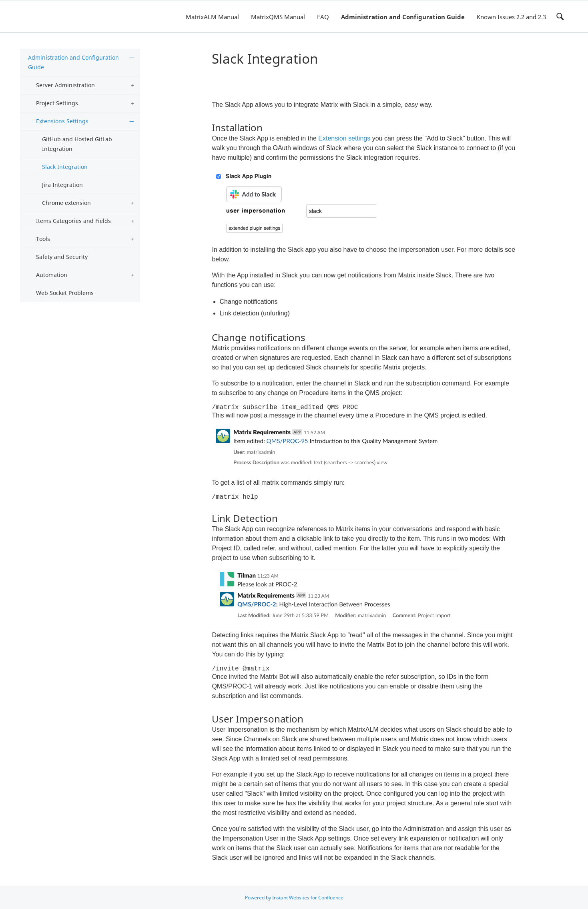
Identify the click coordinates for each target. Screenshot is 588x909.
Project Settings (57, 103)
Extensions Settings (62, 121)
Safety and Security (62, 257)
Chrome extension (66, 203)
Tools (43, 239)
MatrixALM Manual (212, 17)
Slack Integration (65, 167)
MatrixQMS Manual (278, 17)
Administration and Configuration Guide (403, 17)
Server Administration (65, 85)
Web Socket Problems (65, 293)
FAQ (323, 17)
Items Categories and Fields (73, 221)
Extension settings (344, 138)
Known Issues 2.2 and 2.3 (511, 17)
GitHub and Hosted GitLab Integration (77, 144)
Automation (52, 275)
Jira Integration (62, 185)
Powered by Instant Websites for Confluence (294, 898)
